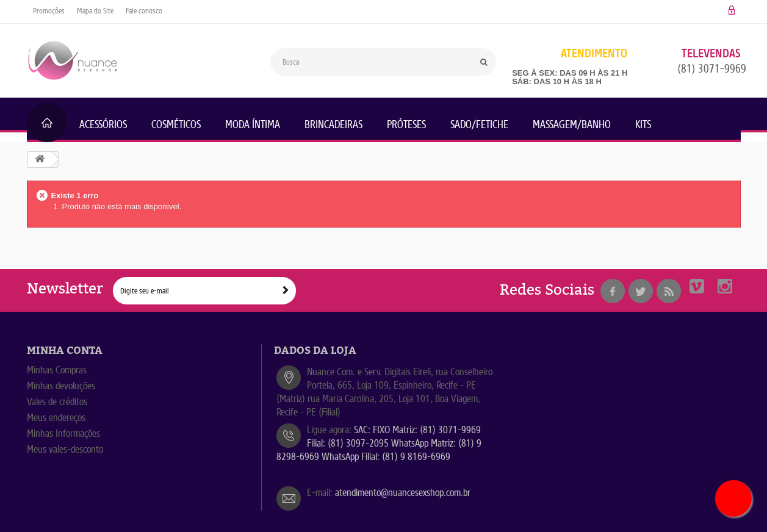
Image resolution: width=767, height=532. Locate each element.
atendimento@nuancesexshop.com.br (403, 493)
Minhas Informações (63, 433)
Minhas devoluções (61, 386)
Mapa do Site (95, 11)
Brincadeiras (333, 124)
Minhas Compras (57, 370)
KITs (643, 124)
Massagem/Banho (572, 124)
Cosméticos (176, 124)
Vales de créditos (57, 402)
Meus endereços (56, 418)
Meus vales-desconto (65, 449)
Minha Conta (65, 351)
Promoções (49, 11)
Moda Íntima (253, 124)
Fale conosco (144, 11)
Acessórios (103, 124)
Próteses (406, 124)
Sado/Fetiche (479, 124)
